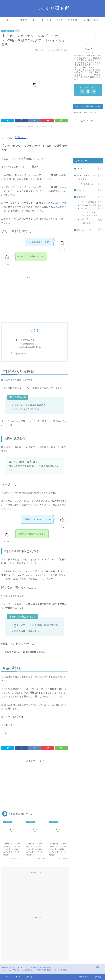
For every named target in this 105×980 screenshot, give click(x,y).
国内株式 (87, 223)
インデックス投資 (90, 215)
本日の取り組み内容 (25, 340)
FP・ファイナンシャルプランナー (90, 177)
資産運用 (90, 197)
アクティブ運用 (89, 212)
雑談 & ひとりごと (90, 230)
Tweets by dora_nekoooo (85, 112)
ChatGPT (90, 169)
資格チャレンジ (90, 190)
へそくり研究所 (52, 8)
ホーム (10, 20)
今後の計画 (21, 353)
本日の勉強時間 (27, 344)
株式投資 (91, 219)
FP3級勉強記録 (8, 31)
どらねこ (20, 137)
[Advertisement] (35, 299)
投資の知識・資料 (91, 205)
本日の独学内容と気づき (31, 347)
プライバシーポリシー (14, 977)
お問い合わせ (91, 20)
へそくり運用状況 (91, 202)
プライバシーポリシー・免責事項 (59, 20)
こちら (52, 207)
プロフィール (28, 20)
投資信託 (91, 209)
